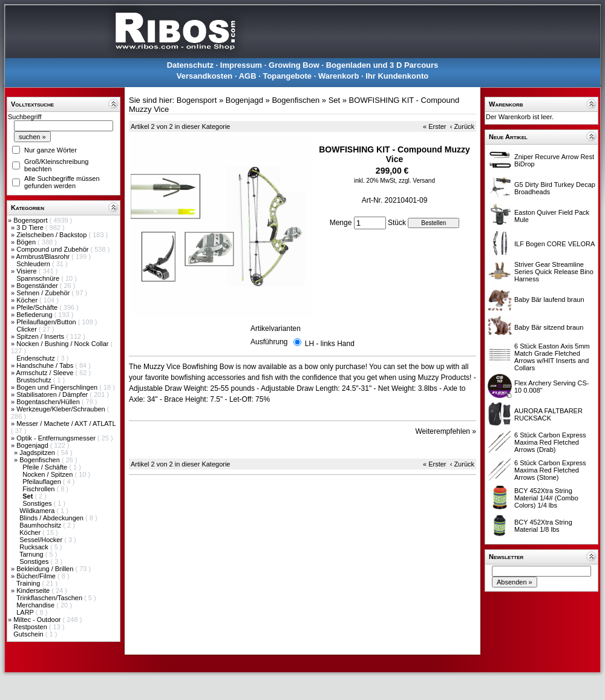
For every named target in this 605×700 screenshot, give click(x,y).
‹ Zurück (462, 126)
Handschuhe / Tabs (46, 365)
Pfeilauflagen (43, 482)
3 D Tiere (31, 227)
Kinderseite (34, 590)
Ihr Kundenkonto (397, 76)
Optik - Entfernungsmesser (57, 438)
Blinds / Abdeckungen (52, 518)
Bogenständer (38, 286)
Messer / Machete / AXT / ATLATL (66, 424)
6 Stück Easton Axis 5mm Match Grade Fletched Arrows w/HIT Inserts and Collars (552, 357)
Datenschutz (190, 65)
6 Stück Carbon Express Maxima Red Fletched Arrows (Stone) (550, 470)
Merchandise (36, 605)
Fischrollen (39, 489)
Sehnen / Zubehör (44, 293)
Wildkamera (38, 511)
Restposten (31, 627)
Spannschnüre (39, 278)
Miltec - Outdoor (38, 620)
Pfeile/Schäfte (38, 307)
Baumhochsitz (41, 525)
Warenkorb (338, 76)
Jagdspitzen (38, 453)
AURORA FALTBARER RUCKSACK (548, 414)
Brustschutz (35, 380)
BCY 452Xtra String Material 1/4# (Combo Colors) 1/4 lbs (546, 498)
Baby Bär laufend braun (549, 299)
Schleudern (34, 264)
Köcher (28, 300)
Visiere (27, 271)
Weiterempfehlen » (446, 431)
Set (335, 100)
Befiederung (35, 315)
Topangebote (287, 76)
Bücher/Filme (37, 576)
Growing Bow (294, 65)
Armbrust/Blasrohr (44, 257)
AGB (248, 76)
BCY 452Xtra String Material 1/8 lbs (543, 526)
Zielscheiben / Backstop (52, 235)
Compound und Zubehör (53, 249)
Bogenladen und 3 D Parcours (382, 65)
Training (29, 583)
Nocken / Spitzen (48, 474)
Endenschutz (37, 358)
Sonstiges (38, 503)
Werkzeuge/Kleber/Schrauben (62, 409)
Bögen (27, 242)
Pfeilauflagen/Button (47, 322)
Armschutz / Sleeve (46, 373)
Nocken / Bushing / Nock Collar (63, 344)
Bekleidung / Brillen (46, 569)
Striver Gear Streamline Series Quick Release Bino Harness (554, 272)
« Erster (435, 126)
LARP (26, 612)
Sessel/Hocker (42, 540)
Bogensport (31, 220)
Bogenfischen (41, 460)
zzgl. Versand (417, 181)
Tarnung (32, 554)
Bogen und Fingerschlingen (58, 387)
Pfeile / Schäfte (46, 467)
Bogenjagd (33, 445)
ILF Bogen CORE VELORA (554, 244)
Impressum (241, 65)
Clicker (28, 329)
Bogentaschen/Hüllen (49, 402)
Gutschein (29, 634)
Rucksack (35, 547)
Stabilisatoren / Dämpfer (53, 394)
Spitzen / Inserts (41, 336)
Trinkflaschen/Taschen (50, 598)
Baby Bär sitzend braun (549, 327)
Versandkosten (205, 76)
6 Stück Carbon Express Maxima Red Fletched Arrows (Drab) (550, 442)
